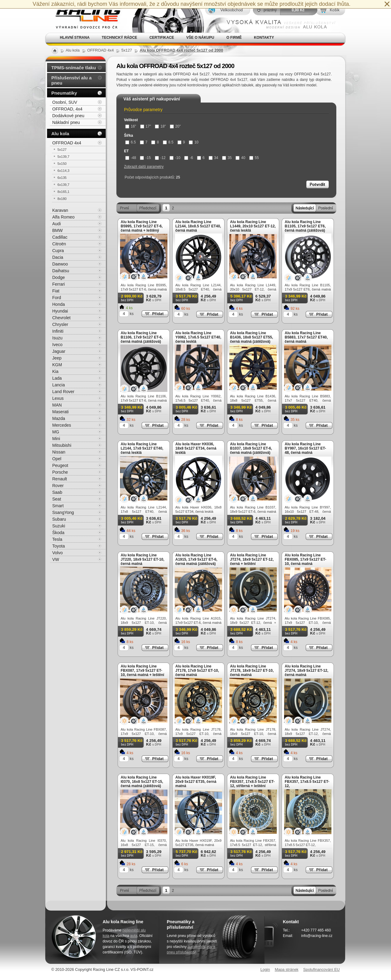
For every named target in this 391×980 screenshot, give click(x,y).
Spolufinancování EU (321, 969)
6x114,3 (63, 171)
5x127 (62, 150)
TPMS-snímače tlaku (74, 68)
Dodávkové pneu (68, 116)
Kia (55, 371)
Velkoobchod (231, 10)
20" (175, 126)
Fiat (56, 291)
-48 (131, 158)
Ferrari (58, 284)
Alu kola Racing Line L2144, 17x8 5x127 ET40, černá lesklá (142, 448)
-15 (145, 158)
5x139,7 (63, 157)
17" (146, 126)
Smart (58, 506)
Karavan (60, 210)
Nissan (59, 452)
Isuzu (57, 338)
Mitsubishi (62, 445)
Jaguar (59, 351)
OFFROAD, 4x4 (67, 109)
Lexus (58, 398)
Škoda (58, 533)
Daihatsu (61, 271)
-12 (160, 158)
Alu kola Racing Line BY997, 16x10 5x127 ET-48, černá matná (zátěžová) (305, 450)
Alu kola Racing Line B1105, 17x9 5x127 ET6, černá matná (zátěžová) (305, 226)
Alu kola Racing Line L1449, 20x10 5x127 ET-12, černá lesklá (253, 226)
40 (240, 158)
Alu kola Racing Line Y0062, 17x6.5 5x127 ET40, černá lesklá (198, 337)
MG (56, 432)
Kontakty (264, 38)
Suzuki (59, 526)
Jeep (57, 358)
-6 (189, 158)
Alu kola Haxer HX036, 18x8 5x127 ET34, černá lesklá (196, 448)
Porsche (60, 472)
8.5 (168, 142)
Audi (57, 224)
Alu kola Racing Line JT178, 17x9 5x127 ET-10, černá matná (197, 671)
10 (194, 142)
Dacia (58, 257)
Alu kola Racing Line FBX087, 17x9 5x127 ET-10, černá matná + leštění (142, 671)
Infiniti (58, 331)
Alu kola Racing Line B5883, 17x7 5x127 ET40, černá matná (306, 337)
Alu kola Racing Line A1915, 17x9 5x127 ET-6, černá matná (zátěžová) (196, 559)
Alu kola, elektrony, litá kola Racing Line (84, 16)
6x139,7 (63, 185)
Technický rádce (119, 38)
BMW (57, 230)
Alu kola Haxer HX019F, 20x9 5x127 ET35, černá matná (196, 782)
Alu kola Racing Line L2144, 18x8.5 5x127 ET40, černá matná (198, 226)
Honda (58, 304)
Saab (57, 492)
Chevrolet (61, 318)
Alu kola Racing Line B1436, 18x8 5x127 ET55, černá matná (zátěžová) (252, 337)
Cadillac (60, 237)
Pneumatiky (64, 93)
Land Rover (63, 392)
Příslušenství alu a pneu (71, 80)
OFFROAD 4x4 (67, 143)
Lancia (58, 385)
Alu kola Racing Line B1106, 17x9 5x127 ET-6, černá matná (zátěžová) (142, 337)
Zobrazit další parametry (144, 167)
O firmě (234, 38)
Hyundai (60, 311)
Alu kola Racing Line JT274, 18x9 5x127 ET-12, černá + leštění (252, 559)
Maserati (60, 412)
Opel (57, 459)
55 (254, 158)
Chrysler (60, 324)
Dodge (58, 277)
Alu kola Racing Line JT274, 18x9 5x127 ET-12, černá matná (307, 671)
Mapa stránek (287, 969)
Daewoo (60, 264)
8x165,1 (63, 192)
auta (134, 936)
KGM (57, 365)
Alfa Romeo (63, 217)
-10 (175, 158)
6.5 (131, 142)
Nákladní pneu (66, 122)
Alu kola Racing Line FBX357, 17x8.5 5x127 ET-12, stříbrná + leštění (252, 782)
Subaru (59, 519)
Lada (57, 378)
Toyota (58, 546)
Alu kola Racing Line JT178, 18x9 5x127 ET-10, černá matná (252, 671)
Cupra (58, 251)
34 (213, 158)
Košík (334, 10)
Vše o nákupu (200, 38)
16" (131, 126)
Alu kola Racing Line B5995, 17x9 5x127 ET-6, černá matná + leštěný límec (142, 228)
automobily (196, 947)
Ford (57, 298)
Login (265, 969)
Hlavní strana (75, 38)
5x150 (62, 164)
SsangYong (63, 512)
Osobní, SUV (65, 102)
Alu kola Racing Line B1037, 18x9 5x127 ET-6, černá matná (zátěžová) (251, 448)
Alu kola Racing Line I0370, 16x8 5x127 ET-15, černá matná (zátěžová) (142, 782)
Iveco (57, 345)
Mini (56, 439)
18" (160, 126)
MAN (57, 405)
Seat (57, 499)
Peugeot (60, 465)
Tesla (57, 539)
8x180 (62, 199)
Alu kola (60, 134)
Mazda (59, 418)
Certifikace (162, 38)
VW (56, 559)
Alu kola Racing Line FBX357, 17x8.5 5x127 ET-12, (307, 782)
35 (227, 158)
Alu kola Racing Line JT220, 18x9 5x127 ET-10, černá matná (143, 559)
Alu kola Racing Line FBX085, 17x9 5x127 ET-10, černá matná (305, 559)
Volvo (57, 553)
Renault (60, 479)
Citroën (59, 244)
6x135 (62, 178)
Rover (58, 486)
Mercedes (62, 425)
